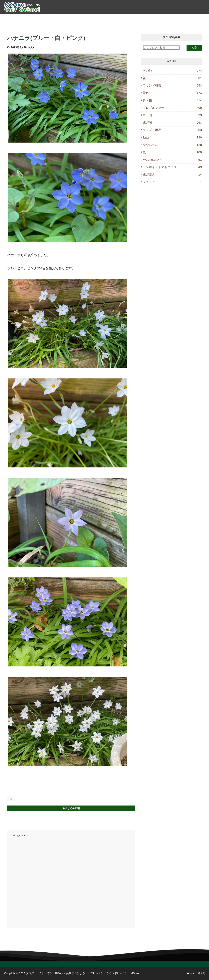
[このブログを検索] (161, 48)
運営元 (201, 973)
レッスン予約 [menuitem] (135, 19)
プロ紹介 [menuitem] (53, 19)
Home (191, 973)
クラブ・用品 (172, 130)
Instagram (193, 19)
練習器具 (172, 174)
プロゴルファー (172, 108)
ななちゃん (172, 145)
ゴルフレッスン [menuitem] (76, 19)
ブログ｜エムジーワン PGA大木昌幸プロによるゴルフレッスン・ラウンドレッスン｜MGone (83, 973)
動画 (172, 137)
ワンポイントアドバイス (172, 167)
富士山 (172, 115)
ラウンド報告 (172, 85)
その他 (172, 71)
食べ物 (172, 100)
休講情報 (171, 19)
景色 (172, 93)
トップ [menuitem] (36, 19)
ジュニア (172, 182)
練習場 (172, 122)
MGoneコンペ (172, 160)
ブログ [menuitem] (155, 19)
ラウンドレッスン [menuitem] (106, 19)
